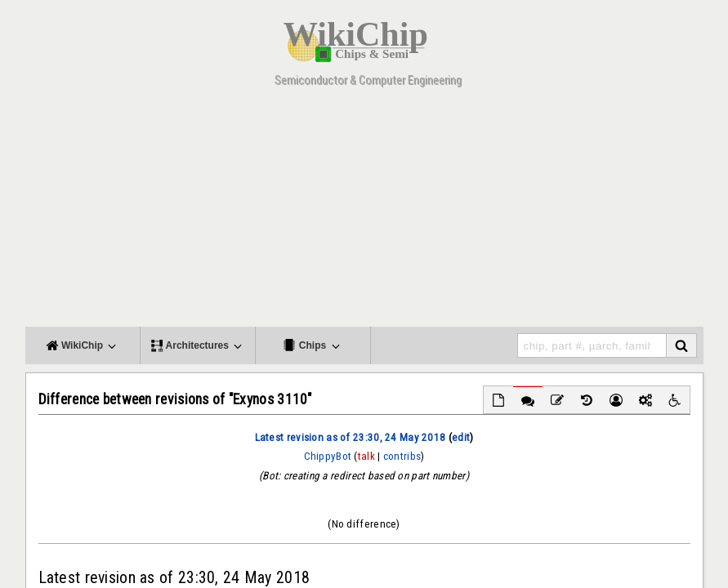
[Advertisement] (371, 212)
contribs (402, 456)
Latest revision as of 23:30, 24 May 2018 (351, 437)
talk (366, 456)
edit (461, 437)
